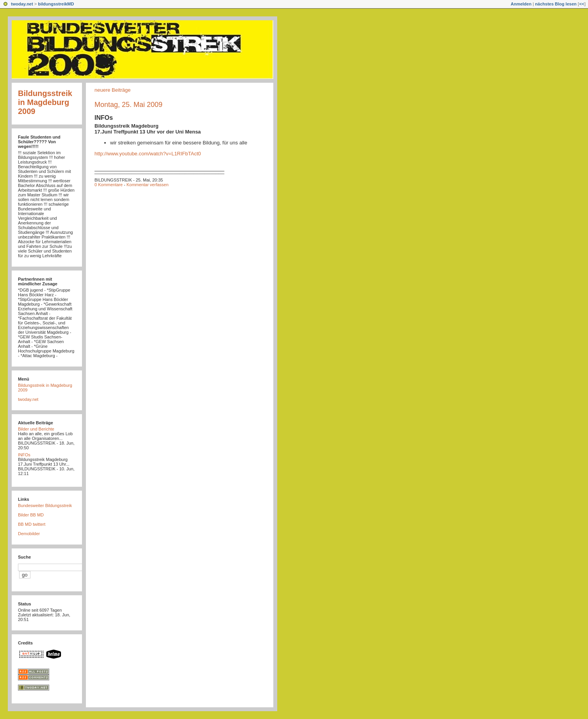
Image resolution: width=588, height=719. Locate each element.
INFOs (104, 118)
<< (582, 4)
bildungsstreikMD (56, 4)
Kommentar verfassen (148, 185)
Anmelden (521, 4)
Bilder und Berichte (36, 429)
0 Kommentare (109, 185)
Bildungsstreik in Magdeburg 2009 (45, 102)
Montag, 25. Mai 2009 (128, 105)
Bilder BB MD (31, 515)
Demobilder (29, 534)
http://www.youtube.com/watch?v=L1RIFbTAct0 (148, 154)
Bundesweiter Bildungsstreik (45, 505)
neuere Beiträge (113, 90)
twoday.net (22, 4)
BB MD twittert (32, 524)
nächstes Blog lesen (556, 4)
